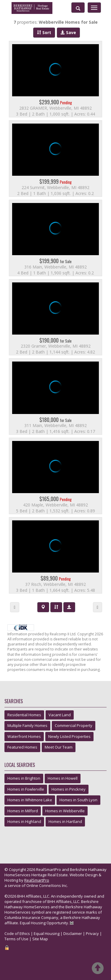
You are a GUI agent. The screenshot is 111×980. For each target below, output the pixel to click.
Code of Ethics (17, 933)
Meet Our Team (59, 747)
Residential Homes (24, 715)
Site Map (40, 939)
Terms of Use (16, 939)
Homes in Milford (23, 811)
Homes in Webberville (65, 811)
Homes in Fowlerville (26, 789)
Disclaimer (73, 933)
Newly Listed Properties (69, 736)
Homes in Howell (63, 778)
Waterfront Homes (24, 736)
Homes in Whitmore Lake (30, 800)
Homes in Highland (24, 821)
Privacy (92, 933)
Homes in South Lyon (78, 800)
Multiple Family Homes (27, 725)
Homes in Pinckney (69, 789)
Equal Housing (47, 933)
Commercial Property (74, 725)
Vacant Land (60, 715)
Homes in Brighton (24, 778)
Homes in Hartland (65, 821)
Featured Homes (22, 747)
